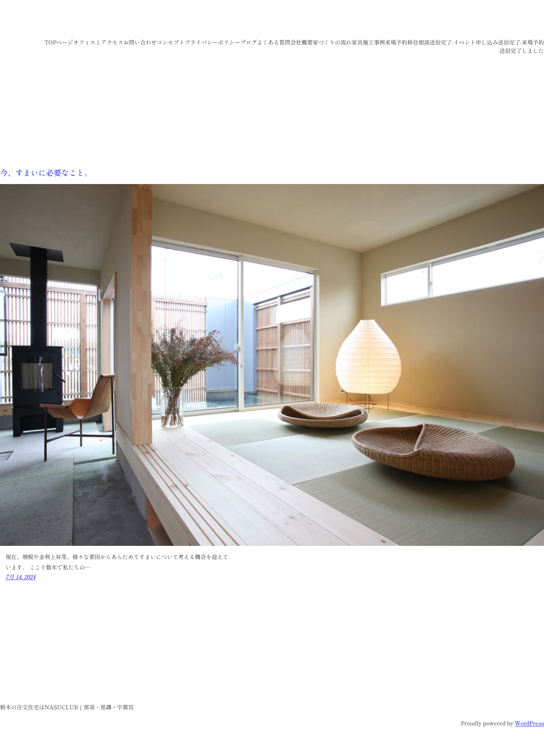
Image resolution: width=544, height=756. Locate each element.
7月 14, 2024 (21, 576)
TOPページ (59, 42)
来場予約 (396, 42)
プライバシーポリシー (212, 42)
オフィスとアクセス (98, 42)
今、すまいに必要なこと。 (46, 172)
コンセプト (171, 42)
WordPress (529, 723)
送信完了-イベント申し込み (464, 42)
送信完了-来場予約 (521, 42)
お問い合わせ (140, 42)
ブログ (249, 42)
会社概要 (301, 42)
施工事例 (374, 42)
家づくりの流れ (332, 42)
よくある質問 (274, 42)
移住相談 (418, 42)
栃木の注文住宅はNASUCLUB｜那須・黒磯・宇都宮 (122, 21)
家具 (357, 42)
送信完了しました (522, 50)
